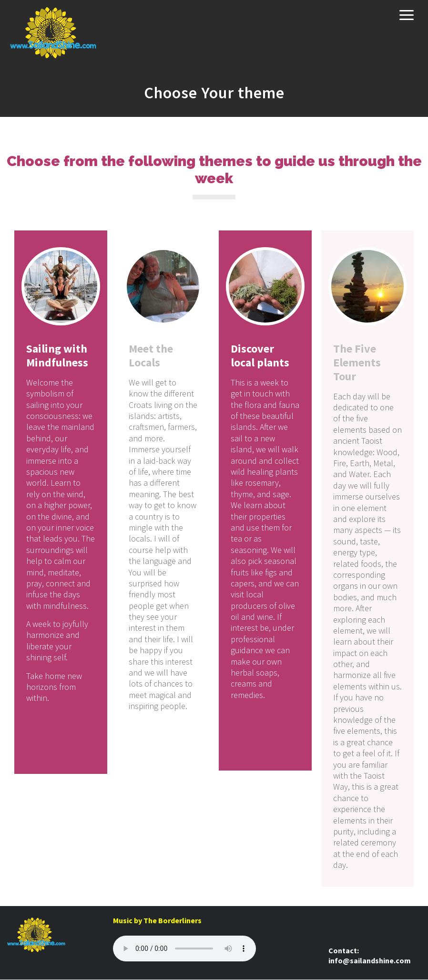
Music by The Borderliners (157, 920)
